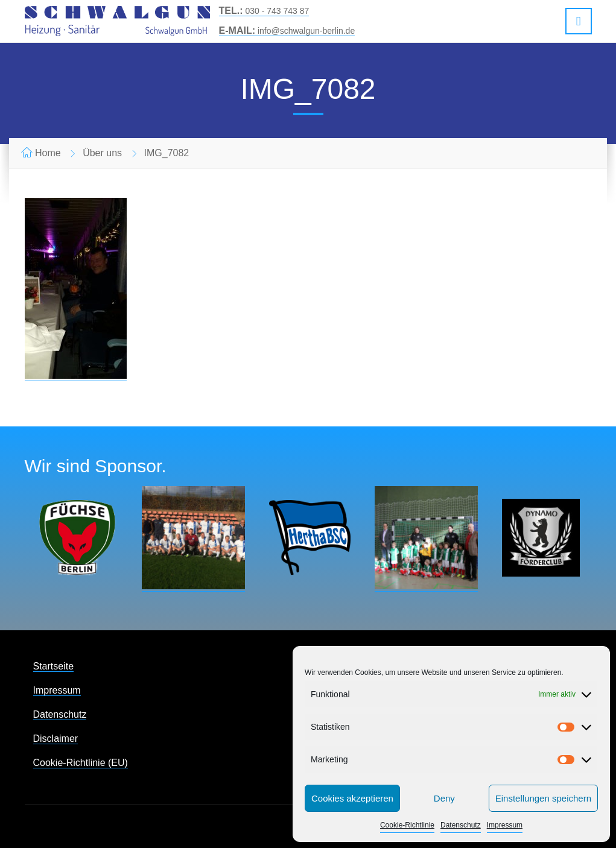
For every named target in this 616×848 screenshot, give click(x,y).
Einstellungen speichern (543, 798)
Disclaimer (56, 739)
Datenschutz (461, 825)
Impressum (505, 825)
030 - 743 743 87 (264, 11)
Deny (444, 798)
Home (48, 153)
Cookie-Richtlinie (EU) (81, 763)
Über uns (102, 153)
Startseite (54, 666)
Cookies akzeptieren (352, 798)
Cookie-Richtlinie (407, 825)
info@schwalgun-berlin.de (287, 31)
